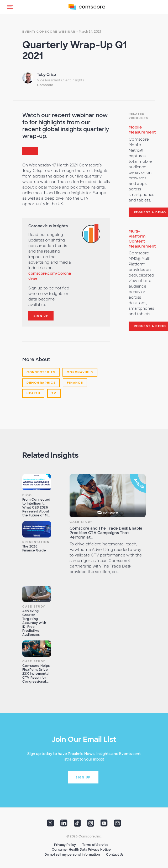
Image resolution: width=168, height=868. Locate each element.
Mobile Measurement (142, 130)
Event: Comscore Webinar (49, 32)
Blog (27, 495)
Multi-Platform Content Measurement (142, 239)
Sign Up (41, 316)
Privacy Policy (65, 845)
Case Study (81, 522)
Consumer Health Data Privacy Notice (81, 850)
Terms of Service (95, 845)
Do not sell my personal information (72, 855)
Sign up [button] (83, 777)
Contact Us (115, 855)
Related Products (139, 116)
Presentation (36, 542)
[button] (10, 7)
